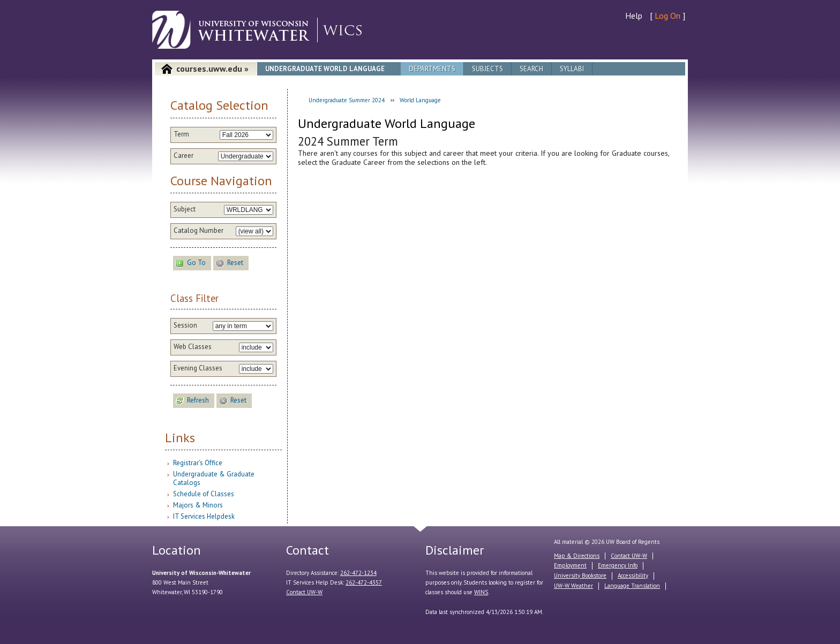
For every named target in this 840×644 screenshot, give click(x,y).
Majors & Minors (198, 505)
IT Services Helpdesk (204, 516)
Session (185, 325)
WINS (481, 592)
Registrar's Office (198, 463)
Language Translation (632, 586)
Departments (432, 69)
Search (531, 69)
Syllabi (572, 69)
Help (634, 16)
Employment (570, 565)
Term (181, 134)
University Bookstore (580, 575)
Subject (185, 209)
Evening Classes (198, 368)
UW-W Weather (573, 586)
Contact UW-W (304, 592)
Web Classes (193, 347)
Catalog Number (198, 231)
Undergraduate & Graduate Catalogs (214, 478)
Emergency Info (618, 565)
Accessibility (633, 575)
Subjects (487, 69)
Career (183, 156)
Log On (667, 16)
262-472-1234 (358, 573)
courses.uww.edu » (212, 69)
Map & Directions (577, 556)
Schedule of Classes (204, 494)
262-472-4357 (364, 582)
